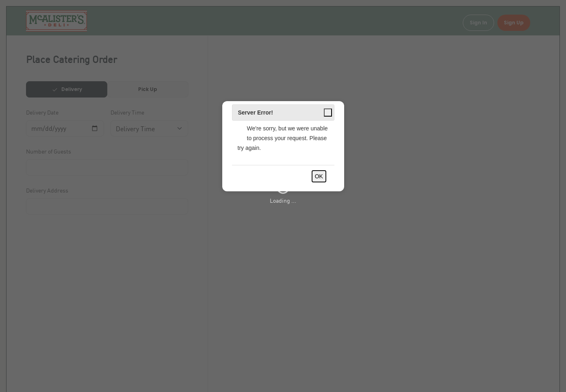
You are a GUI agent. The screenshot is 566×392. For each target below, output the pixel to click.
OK (319, 176)
